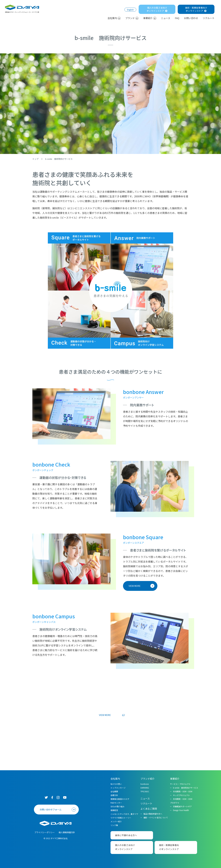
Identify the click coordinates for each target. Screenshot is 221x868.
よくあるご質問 (149, 809)
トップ (35, 159)
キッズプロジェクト (181, 795)
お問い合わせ (191, 18)
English (130, 10)
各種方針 (114, 795)
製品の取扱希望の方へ (153, 814)
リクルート (209, 18)
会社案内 (114, 18)
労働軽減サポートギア (182, 806)
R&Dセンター (116, 803)
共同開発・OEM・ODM (183, 791)
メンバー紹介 (116, 821)
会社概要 (114, 791)
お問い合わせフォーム (50, 809)
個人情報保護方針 (67, 832)
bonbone (145, 784)
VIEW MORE (135, 586)
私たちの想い (116, 784)
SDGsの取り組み (117, 806)
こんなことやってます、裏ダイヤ (124, 814)
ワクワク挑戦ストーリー (121, 818)
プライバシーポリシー (45, 832)
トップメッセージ (118, 788)
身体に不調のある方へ (126, 835)
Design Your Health (181, 810)
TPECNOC (145, 791)
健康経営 (114, 810)
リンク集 (114, 825)
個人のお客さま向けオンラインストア (157, 9)
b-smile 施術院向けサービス (186, 788)
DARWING (145, 788)
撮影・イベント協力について (156, 817)
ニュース (166, 18)
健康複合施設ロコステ (120, 799)
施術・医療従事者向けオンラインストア (196, 9)
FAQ (177, 18)
